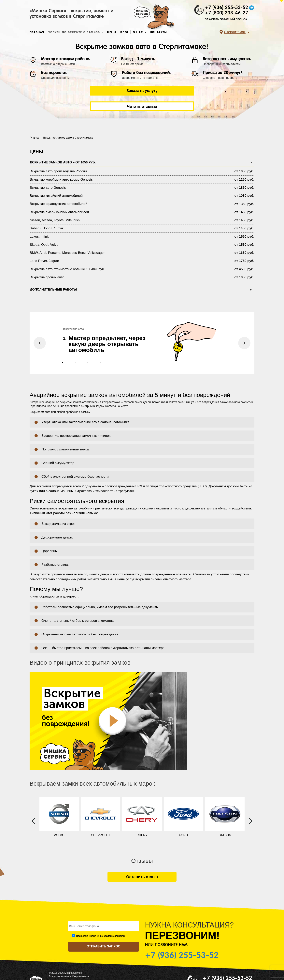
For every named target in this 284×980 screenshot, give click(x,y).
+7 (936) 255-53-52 (227, 8)
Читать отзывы (183, 91)
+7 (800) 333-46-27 (227, 13)
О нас (139, 32)
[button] (63, 347)
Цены (112, 32)
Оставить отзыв (142, 861)
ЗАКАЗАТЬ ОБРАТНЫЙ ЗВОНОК (226, 19)
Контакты (159, 32)
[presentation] (40, 327)
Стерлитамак (235, 32)
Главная (37, 32)
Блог (124, 32)
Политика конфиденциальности (68, 968)
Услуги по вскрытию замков (76, 32)
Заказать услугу (102, 91)
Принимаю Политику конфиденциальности (100, 920)
